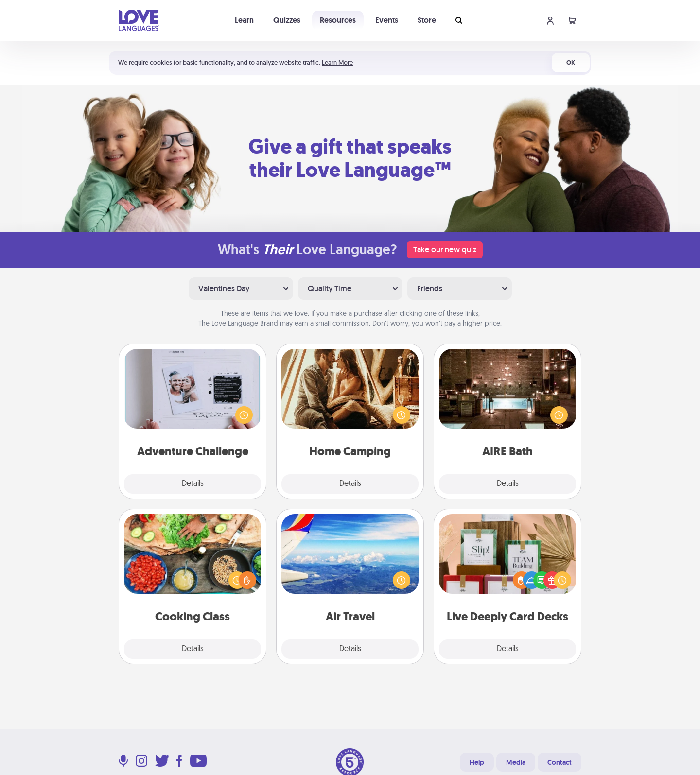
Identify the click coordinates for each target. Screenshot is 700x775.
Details (193, 484)
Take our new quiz (445, 250)
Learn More (337, 62)
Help (477, 762)
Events (387, 20)
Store (427, 20)
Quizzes (287, 20)
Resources (338, 20)
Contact (560, 762)
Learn (244, 20)
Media (516, 762)
